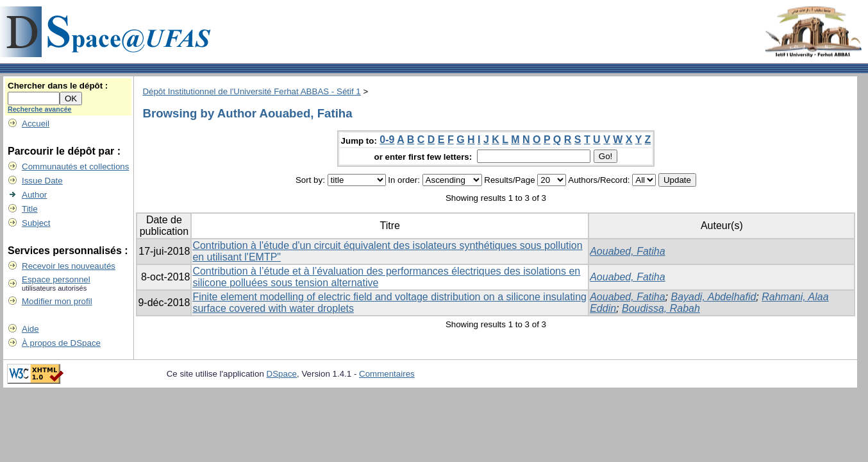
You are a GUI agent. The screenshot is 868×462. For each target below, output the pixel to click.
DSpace (282, 374)
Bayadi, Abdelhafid (714, 297)
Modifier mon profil (57, 301)
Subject (36, 223)
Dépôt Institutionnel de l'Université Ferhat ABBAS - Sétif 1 (251, 91)
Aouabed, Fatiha (627, 251)
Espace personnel (56, 279)
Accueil (36, 124)
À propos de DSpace (61, 343)
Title (30, 209)
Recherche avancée (40, 109)
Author (34, 195)
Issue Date (42, 181)
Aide (30, 329)
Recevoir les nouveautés (69, 266)
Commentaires (387, 374)
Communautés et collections (75, 167)
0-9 (387, 140)
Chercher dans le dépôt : (58, 86)
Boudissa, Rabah (661, 308)
